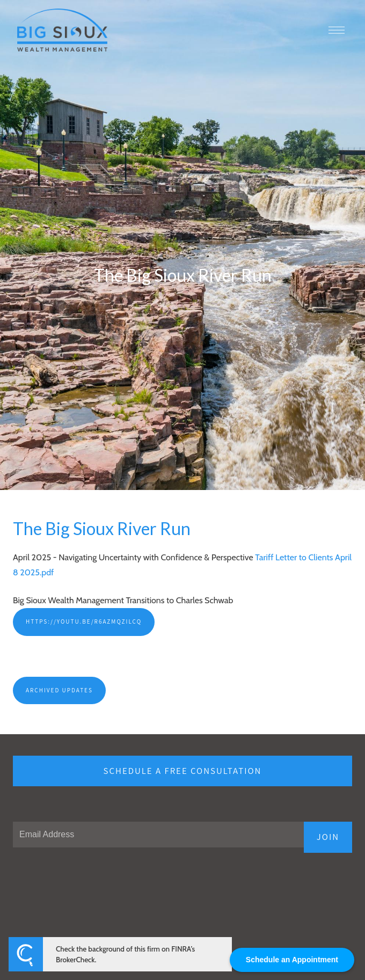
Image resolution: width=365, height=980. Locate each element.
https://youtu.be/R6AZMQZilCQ (84, 621)
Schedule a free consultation (183, 771)
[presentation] (94, 887)
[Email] (158, 835)
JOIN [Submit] (328, 837)
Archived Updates (59, 690)
